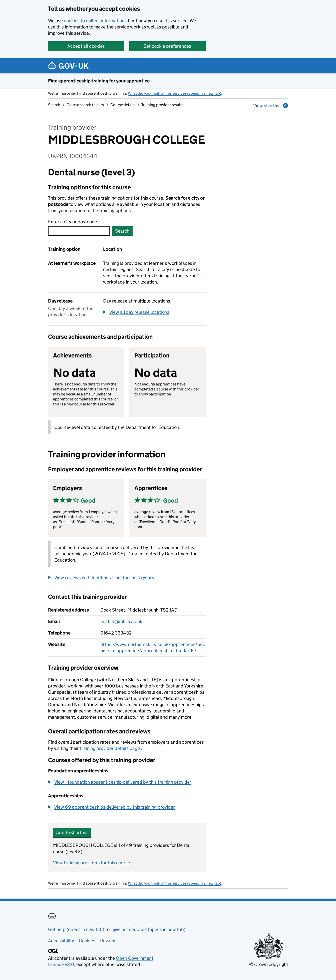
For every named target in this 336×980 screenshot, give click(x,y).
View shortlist (271, 106)
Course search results (85, 105)
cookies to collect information (94, 21)
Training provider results (162, 105)
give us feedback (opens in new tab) (149, 929)
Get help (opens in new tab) (77, 929)
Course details (123, 105)
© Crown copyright (269, 964)
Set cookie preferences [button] (167, 46)
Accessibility (61, 941)
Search (54, 105)
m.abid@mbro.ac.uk (121, 621)
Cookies (87, 941)
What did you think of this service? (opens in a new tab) (175, 93)
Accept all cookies (86, 46)
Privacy (108, 941)
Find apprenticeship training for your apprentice (99, 81)
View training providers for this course (92, 863)
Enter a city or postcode (73, 222)
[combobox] (79, 231)
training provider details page (110, 748)
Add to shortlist (72, 832)
